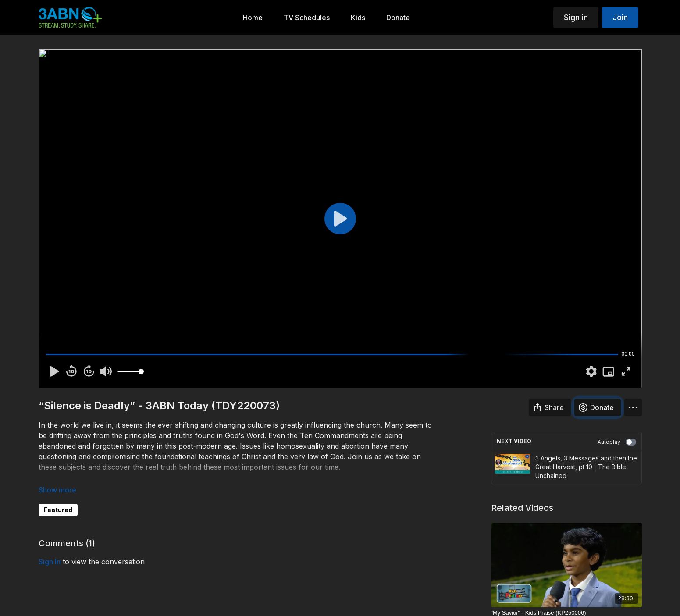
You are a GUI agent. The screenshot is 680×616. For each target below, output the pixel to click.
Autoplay (617, 442)
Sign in (576, 17)
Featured (58, 510)
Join (620, 17)
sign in (50, 562)
